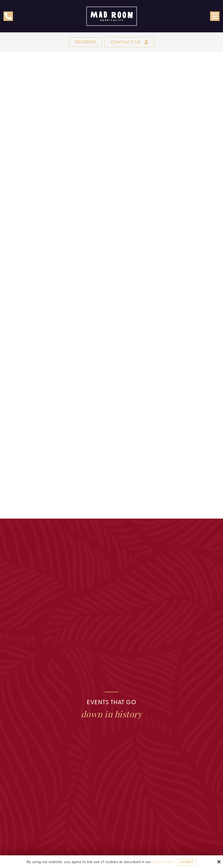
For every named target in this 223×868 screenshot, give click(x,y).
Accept (187, 862)
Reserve (83, 42)
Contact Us (130, 42)
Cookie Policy (162, 862)
